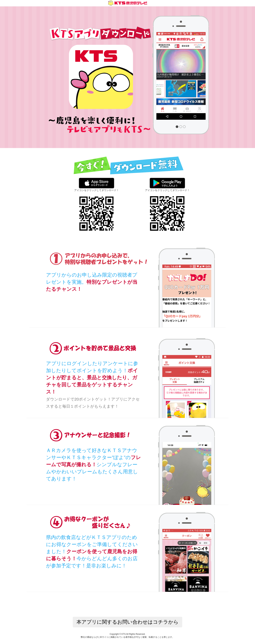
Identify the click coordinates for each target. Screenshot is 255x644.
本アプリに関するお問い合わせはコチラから (127, 622)
